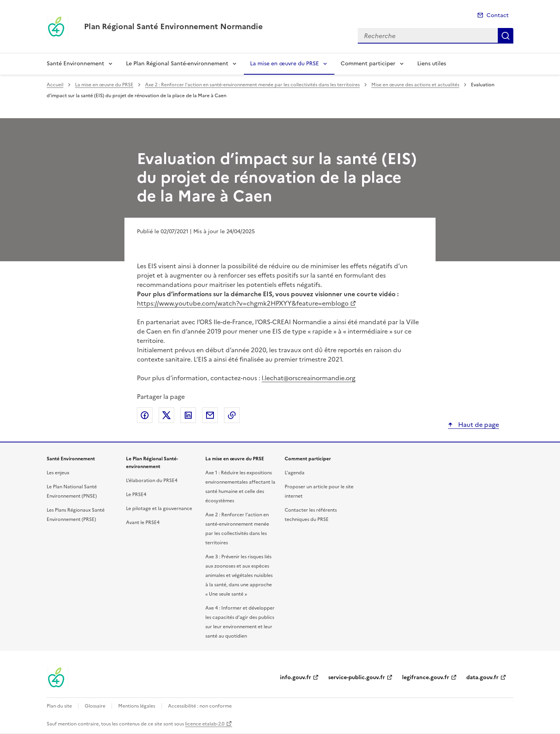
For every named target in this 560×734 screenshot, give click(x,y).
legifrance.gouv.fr (426, 677)
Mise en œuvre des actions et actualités (415, 85)
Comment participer (368, 64)
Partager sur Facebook (145, 415)
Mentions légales (137, 706)
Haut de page (478, 425)
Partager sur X (166, 415)
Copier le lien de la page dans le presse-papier (232, 415)
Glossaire (95, 706)
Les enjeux (58, 473)
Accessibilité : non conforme (200, 706)
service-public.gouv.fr (357, 677)
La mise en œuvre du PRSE (284, 64)
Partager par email (210, 415)
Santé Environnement (75, 64)
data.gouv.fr (482, 677)
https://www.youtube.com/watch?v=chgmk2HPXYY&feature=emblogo (243, 303)
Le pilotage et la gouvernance (159, 509)
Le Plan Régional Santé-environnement (177, 64)
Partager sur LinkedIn (188, 415)
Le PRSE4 (136, 495)
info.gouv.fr (296, 677)
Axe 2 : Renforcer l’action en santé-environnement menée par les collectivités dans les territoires (252, 85)
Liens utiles (432, 64)
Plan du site (59, 706)
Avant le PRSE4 (143, 523)
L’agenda (295, 473)
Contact (498, 15)
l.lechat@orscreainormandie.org (309, 378)
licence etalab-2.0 (205, 724)
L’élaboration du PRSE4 (152, 481)
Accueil (55, 85)
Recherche (506, 36)
